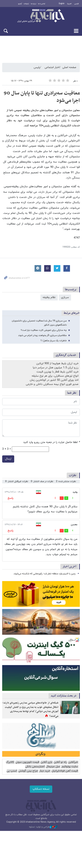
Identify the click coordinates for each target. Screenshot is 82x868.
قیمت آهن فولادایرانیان (65, 771)
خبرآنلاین (41, 16)
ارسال (8, 459)
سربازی (65, 297)
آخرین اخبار (69, 567)
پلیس (37, 67)
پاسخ (10, 498)
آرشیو (20, 4)
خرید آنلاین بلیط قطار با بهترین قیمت (58, 372)
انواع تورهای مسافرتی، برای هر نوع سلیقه (55, 376)
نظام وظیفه (49, 297)
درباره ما (34, 4)
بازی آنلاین (46, 762)
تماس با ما (42, 4)
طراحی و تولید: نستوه (43, 827)
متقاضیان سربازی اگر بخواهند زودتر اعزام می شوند (42, 335)
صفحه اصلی (69, 67)
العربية (69, 4)
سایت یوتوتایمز (70, 767)
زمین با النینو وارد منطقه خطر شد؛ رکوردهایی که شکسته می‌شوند (44, 574)
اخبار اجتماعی (52, 67)
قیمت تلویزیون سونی (27, 762)
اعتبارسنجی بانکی (35, 767)
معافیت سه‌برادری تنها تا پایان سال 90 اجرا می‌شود (42, 97)
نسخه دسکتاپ (41, 789)
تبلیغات (26, 4)
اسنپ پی (12, 771)
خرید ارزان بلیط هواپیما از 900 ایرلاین (57, 364)
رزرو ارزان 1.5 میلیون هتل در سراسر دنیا (56, 368)
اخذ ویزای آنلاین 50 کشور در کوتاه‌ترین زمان (54, 380)
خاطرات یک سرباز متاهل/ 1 (54, 341)
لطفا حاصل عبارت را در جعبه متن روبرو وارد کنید (51, 442)
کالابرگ (10, 762)
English (62, 4)
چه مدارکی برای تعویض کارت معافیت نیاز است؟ (44, 330)
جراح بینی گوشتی (28, 771)
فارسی (77, 4)
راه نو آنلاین (60, 762)
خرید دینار (45, 771)
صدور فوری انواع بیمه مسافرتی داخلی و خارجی (52, 384)
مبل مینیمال (53, 767)
